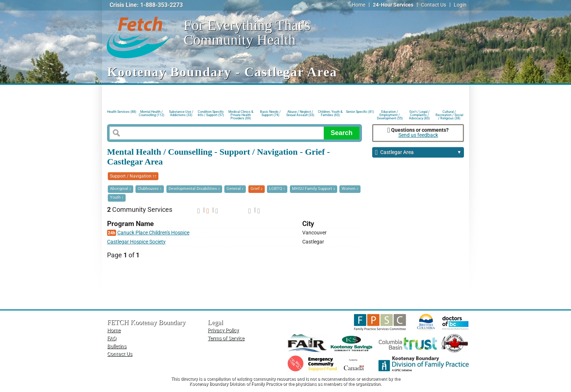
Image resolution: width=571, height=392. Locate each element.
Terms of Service (226, 338)
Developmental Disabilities (194, 189)
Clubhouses (150, 189)
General (235, 189)
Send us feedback (418, 135)
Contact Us (434, 5)
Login (460, 5)
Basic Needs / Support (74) (270, 113)
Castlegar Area (418, 153)
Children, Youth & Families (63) (330, 113)
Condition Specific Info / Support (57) (211, 113)
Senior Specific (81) (360, 112)
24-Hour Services (393, 5)
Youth (117, 197)
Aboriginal (121, 189)
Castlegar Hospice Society (136, 242)
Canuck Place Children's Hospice (153, 233)
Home (359, 5)
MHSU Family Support (314, 189)
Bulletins (117, 346)
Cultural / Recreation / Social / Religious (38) (449, 114)
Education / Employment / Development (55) (390, 114)
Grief (257, 189)
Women (350, 189)
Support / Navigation (133, 176)
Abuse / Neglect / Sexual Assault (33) (300, 113)
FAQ (112, 338)
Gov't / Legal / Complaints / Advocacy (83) (419, 114)
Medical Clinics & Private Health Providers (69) (241, 114)
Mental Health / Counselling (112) (151, 113)
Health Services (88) (122, 112)
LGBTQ (277, 189)
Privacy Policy (223, 330)
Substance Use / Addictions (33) (181, 113)
